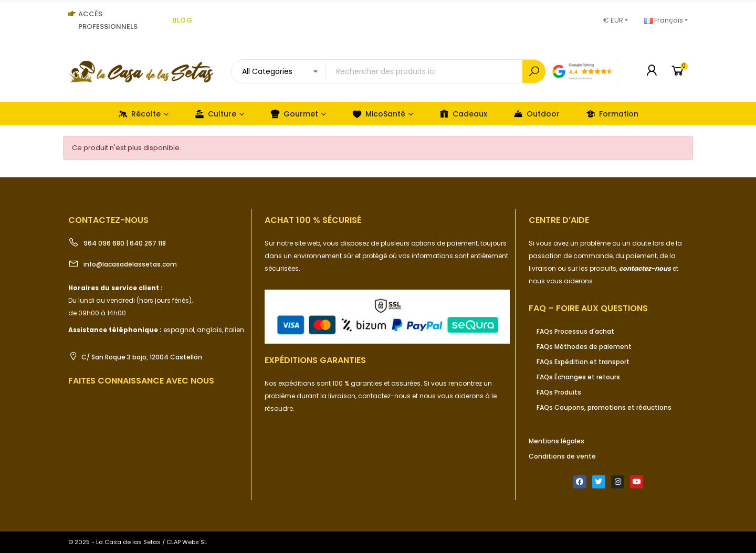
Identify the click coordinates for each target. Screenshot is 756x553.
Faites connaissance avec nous (141, 381)
